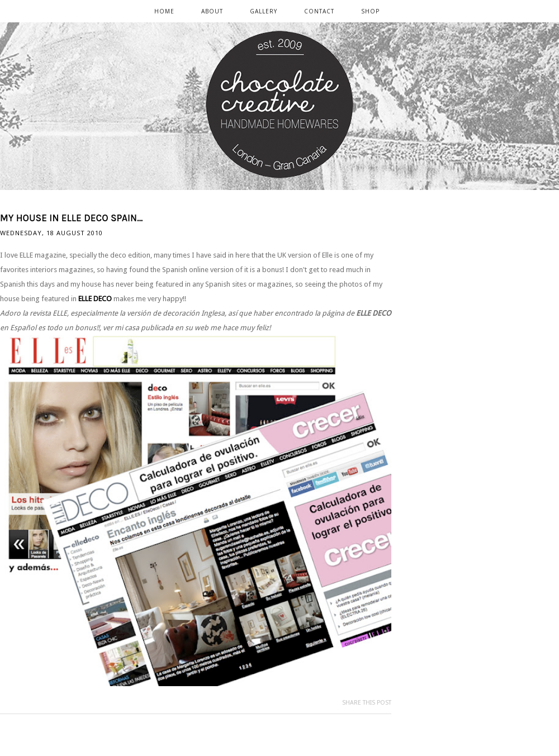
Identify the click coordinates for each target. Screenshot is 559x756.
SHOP (370, 11)
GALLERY (264, 11)
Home (164, 11)
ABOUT (212, 11)
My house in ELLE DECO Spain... (72, 218)
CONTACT (319, 11)
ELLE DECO (95, 299)
